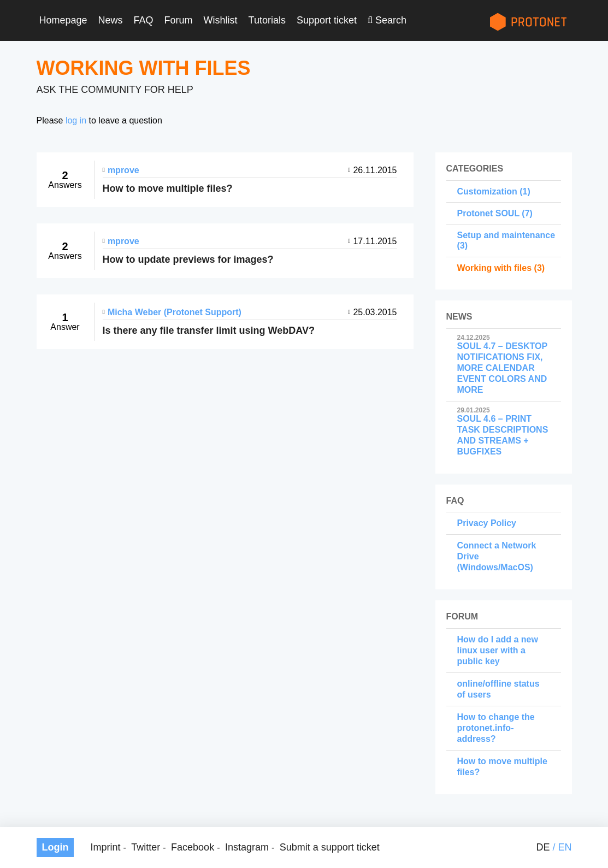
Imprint (105, 847)
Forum (179, 20)
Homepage (63, 20)
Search (391, 20)
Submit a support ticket (330, 847)
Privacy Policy (487, 523)
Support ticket (327, 20)
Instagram (247, 847)
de (543, 847)
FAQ (144, 20)
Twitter (146, 847)
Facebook (193, 847)
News (111, 20)
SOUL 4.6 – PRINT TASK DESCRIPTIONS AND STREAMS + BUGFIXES (504, 432)
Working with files (495, 268)
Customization (487, 191)
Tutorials (267, 20)
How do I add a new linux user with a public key (498, 650)
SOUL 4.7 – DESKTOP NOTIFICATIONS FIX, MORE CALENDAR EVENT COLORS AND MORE (504, 364)
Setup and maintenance (506, 235)
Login (55, 847)
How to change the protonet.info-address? (496, 728)
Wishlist (221, 20)
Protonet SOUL (488, 213)
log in (76, 120)
